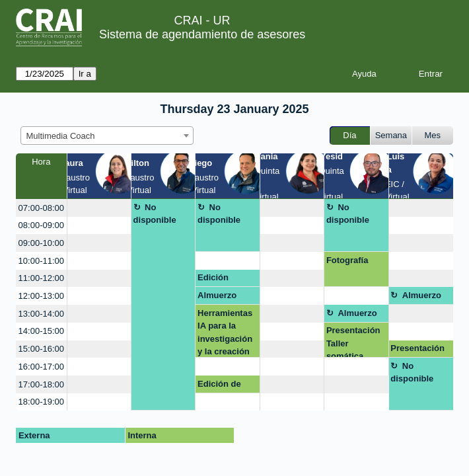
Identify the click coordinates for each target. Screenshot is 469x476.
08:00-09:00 (41, 225)
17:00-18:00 (41, 384)
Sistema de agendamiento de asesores (202, 34)
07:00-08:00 (41, 208)
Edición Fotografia (219, 280)
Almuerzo (217, 295)
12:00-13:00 (41, 296)
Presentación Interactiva (417, 350)
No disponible (155, 214)
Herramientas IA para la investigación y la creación (225, 333)
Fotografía (347, 260)
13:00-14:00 (41, 314)
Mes (433, 135)
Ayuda (364, 74)
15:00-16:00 (41, 349)
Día (349, 135)
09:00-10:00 (41, 243)
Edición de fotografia (219, 386)
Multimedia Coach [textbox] (61, 136)
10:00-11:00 (41, 261)
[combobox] (107, 136)
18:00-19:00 (41, 402)
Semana (391, 135)
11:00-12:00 (41, 278)
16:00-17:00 (41, 367)
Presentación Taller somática (353, 341)
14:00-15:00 (41, 331)
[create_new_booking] (99, 208)
